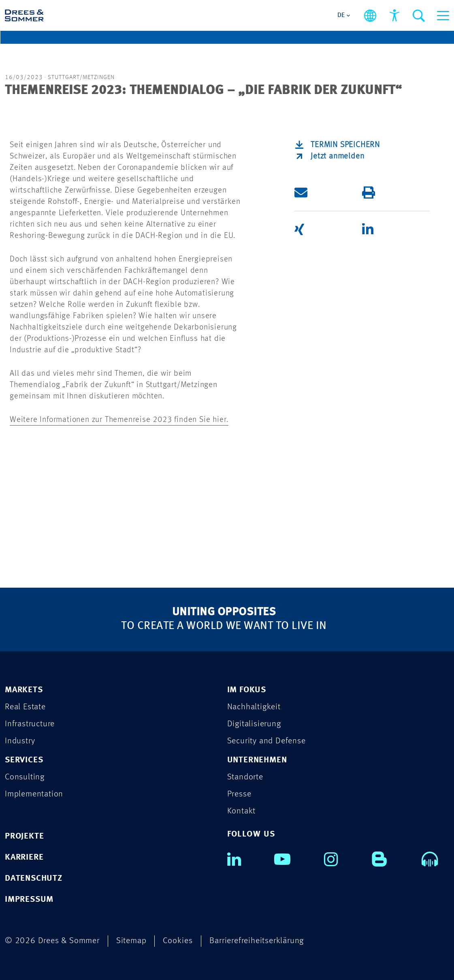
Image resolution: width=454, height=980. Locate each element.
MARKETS (24, 690)
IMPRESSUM (29, 900)
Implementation (34, 794)
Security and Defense (266, 741)
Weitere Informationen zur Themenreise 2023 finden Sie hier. (119, 420)
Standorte (245, 777)
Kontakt (242, 811)
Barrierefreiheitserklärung (257, 941)
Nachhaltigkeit (254, 707)
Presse (239, 794)
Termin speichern (345, 145)
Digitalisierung (254, 724)
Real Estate (25, 707)
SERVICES (24, 760)
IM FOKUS (247, 690)
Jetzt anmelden (337, 156)
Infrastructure (30, 724)
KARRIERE (24, 857)
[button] (327, 193)
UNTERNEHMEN (257, 760)
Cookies (178, 941)
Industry (20, 741)
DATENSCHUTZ (34, 878)
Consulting (25, 777)
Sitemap (131, 941)
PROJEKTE (24, 836)
